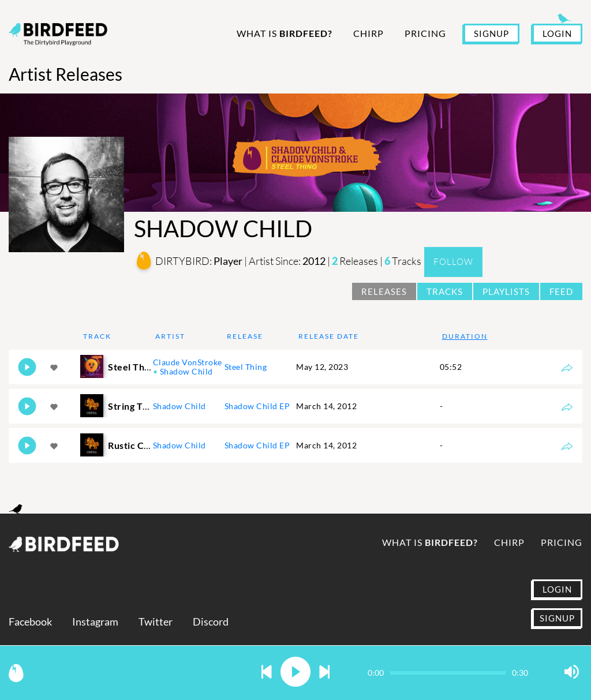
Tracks (445, 291)
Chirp (369, 33)
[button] (267, 673)
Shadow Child (186, 371)
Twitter (156, 622)
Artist (170, 336)
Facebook (30, 622)
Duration (465, 336)
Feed (561, 291)
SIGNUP (491, 33)
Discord (211, 622)
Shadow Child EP (257, 406)
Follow (453, 262)
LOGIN (557, 33)
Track (97, 336)
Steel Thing (246, 367)
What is (285, 33)
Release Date (329, 336)
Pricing (425, 33)
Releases (384, 291)
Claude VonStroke (188, 362)
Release (245, 336)
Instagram (95, 622)
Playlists (506, 291)
